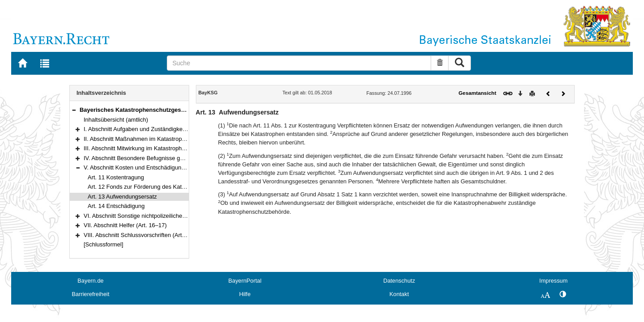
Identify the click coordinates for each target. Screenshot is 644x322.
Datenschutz (399, 281)
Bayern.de (90, 281)
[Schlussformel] (104, 244)
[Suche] (299, 63)
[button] (74, 110)
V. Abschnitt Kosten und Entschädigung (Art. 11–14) (150, 167)
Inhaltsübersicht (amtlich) (116, 120)
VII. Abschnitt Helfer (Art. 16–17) (125, 225)
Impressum (553, 281)
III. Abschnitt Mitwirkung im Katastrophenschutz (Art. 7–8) (157, 148)
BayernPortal (245, 281)
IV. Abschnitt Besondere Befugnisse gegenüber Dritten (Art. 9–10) (168, 158)
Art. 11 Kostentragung (116, 177)
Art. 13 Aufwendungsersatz (122, 197)
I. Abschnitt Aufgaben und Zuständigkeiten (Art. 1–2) (151, 129)
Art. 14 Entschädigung (116, 206)
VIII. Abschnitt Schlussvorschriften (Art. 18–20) (143, 235)
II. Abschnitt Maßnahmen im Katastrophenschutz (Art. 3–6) (159, 139)
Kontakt (399, 294)
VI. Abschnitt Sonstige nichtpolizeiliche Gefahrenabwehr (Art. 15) (167, 216)
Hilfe (245, 294)
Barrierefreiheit (91, 294)
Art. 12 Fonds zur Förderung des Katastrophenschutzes (159, 187)
